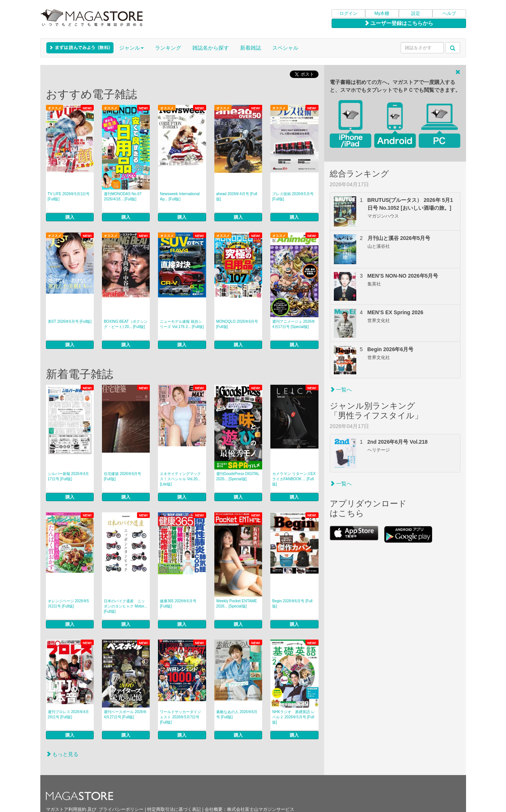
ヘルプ (449, 13)
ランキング (168, 48)
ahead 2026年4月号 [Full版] (237, 196)
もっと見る (62, 754)
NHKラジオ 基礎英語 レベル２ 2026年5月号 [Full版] (294, 717)
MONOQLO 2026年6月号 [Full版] (237, 324)
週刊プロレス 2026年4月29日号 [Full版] (69, 714)
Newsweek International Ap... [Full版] (180, 196)
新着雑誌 (251, 48)
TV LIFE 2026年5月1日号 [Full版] (69, 196)
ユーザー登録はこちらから (399, 23)
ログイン (348, 13)
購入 (70, 217)
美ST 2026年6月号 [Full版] (70, 321)
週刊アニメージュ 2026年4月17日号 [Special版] (294, 324)
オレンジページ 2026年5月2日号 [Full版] (69, 604)
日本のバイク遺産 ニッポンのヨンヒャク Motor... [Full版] (125, 606)
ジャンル (131, 48)
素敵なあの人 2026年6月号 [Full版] (237, 714)
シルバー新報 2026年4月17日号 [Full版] (69, 476)
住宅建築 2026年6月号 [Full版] (123, 476)
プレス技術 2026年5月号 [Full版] (293, 196)
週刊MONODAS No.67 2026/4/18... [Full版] (123, 196)
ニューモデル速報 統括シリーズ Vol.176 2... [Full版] (182, 324)
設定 (416, 13)
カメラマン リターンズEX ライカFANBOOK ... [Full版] (294, 479)
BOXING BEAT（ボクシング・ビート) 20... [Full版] (126, 324)
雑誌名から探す (211, 48)
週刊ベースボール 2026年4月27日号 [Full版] (125, 714)
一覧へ (341, 390)
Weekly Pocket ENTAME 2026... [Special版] (237, 604)
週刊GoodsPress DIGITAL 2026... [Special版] (238, 476)
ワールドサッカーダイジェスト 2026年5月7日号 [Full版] (180, 717)
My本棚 (382, 13)
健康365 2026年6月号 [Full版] (178, 604)
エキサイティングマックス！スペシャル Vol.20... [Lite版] (180, 479)
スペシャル (285, 48)
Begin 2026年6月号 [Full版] (292, 604)
